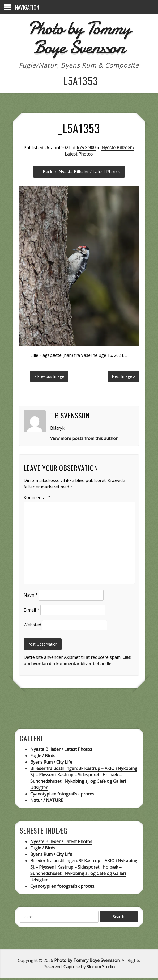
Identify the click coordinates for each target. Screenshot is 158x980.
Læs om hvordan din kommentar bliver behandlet (77, 661)
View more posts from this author (84, 439)
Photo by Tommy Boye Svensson (79, 37)
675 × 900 (86, 148)
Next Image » (124, 377)
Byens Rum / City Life (51, 763)
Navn (30, 596)
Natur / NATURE (46, 802)
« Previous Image (49, 377)
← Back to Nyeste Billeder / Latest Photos (79, 172)
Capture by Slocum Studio (89, 968)
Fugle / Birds (42, 757)
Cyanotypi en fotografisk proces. (62, 795)
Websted (32, 626)
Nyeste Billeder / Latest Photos (61, 751)
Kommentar (37, 499)
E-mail (31, 611)
